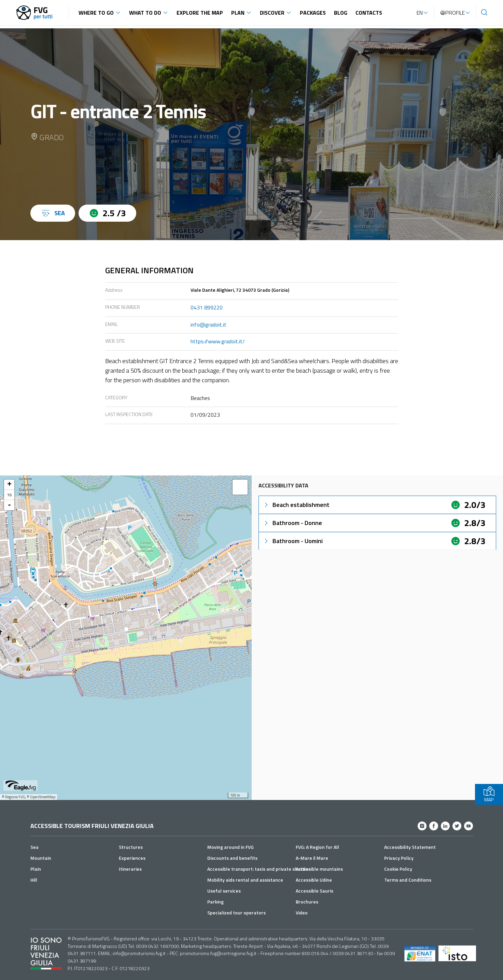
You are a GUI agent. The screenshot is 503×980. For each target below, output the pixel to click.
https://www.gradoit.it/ (218, 341)
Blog (341, 13)
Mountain (41, 858)
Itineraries (130, 869)
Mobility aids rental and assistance (245, 880)
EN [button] (420, 13)
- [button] (9, 505)
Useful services (224, 891)
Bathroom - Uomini (293, 541)
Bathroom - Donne (292, 523)
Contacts (369, 13)
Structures (131, 847)
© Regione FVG (13, 797)
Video (302, 913)
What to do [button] (145, 13)
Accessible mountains (319, 869)
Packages (313, 13)
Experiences (132, 858)
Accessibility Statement (410, 847)
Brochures (307, 902)
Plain (36, 869)
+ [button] (9, 485)
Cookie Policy (398, 869)
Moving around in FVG (230, 847)
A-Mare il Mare (312, 858)
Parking (215, 902)
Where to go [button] (96, 13)
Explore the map (200, 13)
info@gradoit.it (208, 325)
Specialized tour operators (236, 913)
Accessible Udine (314, 880)
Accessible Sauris (315, 891)
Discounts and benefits (232, 858)
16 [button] (9, 495)
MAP (489, 794)
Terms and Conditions (408, 880)
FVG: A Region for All (317, 847)
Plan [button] (238, 13)
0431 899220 (207, 307)
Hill (34, 880)
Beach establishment (296, 505)
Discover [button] (272, 13)
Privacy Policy (399, 858)
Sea (34, 847)
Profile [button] (452, 13)
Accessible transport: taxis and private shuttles (259, 869)
